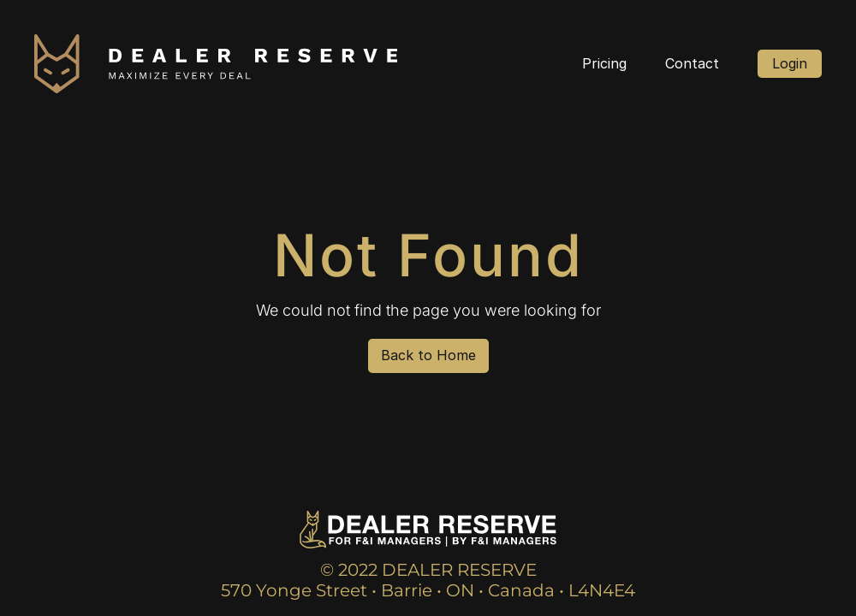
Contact (692, 63)
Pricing (604, 63)
